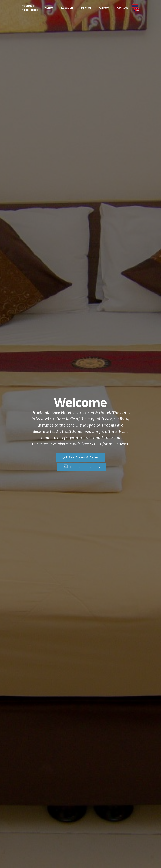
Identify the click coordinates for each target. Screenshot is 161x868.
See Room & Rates (81, 457)
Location (67, 8)
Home (49, 8)
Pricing (86, 8)
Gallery (104, 8)
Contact (123, 8)
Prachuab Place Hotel (29, 8)
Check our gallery (82, 467)
